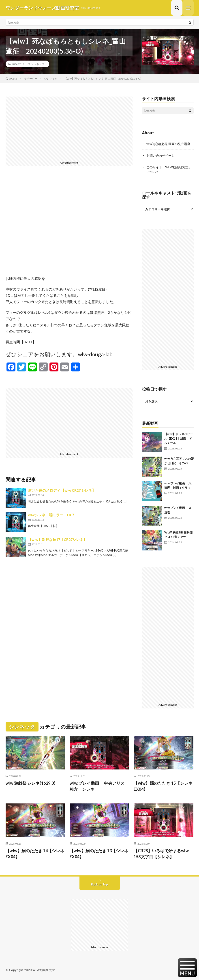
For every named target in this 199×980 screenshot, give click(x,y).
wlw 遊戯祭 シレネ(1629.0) (31, 783)
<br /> (69, 224)
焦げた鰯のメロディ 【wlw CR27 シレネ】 (62, 490)
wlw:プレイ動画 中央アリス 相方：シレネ (99, 786)
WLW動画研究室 (44, 970)
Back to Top (99, 884)
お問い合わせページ (160, 155)
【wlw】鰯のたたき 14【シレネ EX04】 (35, 854)
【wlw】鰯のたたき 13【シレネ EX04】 (99, 854)
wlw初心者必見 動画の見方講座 (168, 144)
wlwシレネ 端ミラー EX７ (51, 515)
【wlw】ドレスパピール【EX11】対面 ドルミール (179, 438)
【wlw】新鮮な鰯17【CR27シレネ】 (57, 539)
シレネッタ (38, 64)
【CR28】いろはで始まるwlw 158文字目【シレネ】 (163, 854)
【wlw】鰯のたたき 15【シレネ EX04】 (163, 786)
